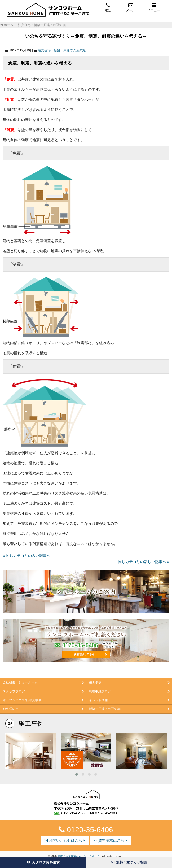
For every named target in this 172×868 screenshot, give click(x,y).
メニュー (154, 8)
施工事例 (95, 682)
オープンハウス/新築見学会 (22, 700)
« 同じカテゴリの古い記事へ (27, 556)
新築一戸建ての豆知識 (105, 709)
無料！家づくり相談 (129, 862)
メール (131, 8)
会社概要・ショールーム (20, 682)
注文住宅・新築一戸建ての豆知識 (62, 50)
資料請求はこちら (111, 840)
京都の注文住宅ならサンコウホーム (79, 856)
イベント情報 (98, 700)
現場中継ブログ (100, 691)
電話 (108, 8)
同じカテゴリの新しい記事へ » (144, 562)
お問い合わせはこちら (65, 840)
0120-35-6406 (86, 830)
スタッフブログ (14, 691)
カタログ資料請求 (43, 862)
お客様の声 (11, 709)
